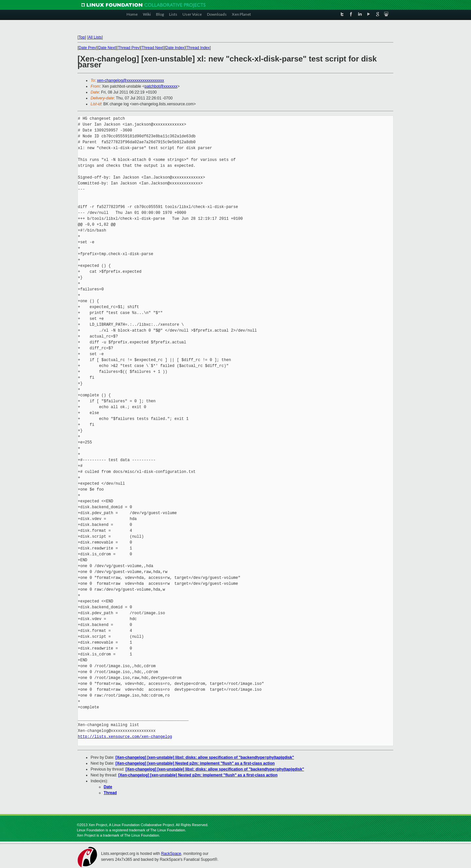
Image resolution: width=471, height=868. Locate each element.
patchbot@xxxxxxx (161, 86)
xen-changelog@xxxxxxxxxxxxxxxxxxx (131, 80)
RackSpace (171, 854)
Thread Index (198, 48)
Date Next (107, 48)
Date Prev (87, 48)
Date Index (175, 48)
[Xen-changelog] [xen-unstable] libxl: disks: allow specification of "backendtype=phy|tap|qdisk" (205, 757)
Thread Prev (129, 48)
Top (82, 37)
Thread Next (152, 48)
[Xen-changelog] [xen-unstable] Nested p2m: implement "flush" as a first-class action (195, 763)
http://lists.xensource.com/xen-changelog (125, 737)
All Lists (95, 37)
